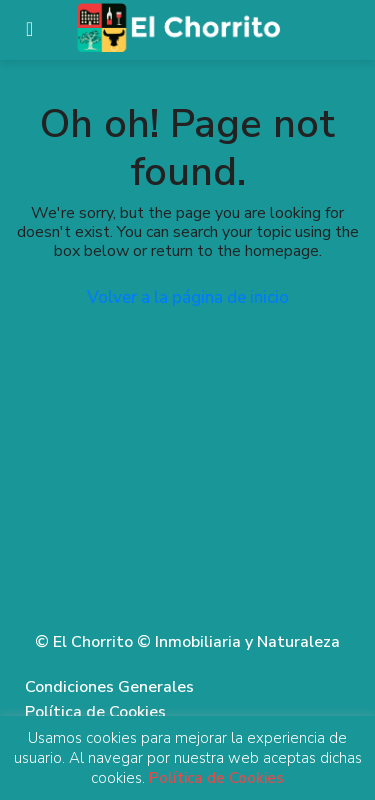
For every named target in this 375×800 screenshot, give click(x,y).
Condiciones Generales (109, 687)
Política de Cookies (95, 712)
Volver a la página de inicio (188, 297)
